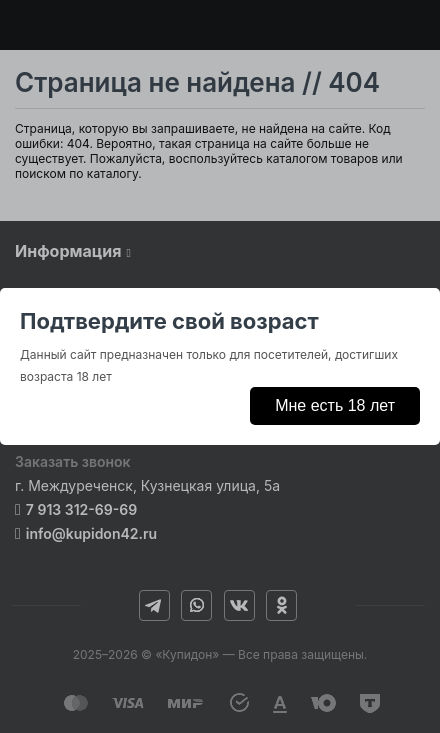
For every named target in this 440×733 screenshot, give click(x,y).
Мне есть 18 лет (335, 405)
